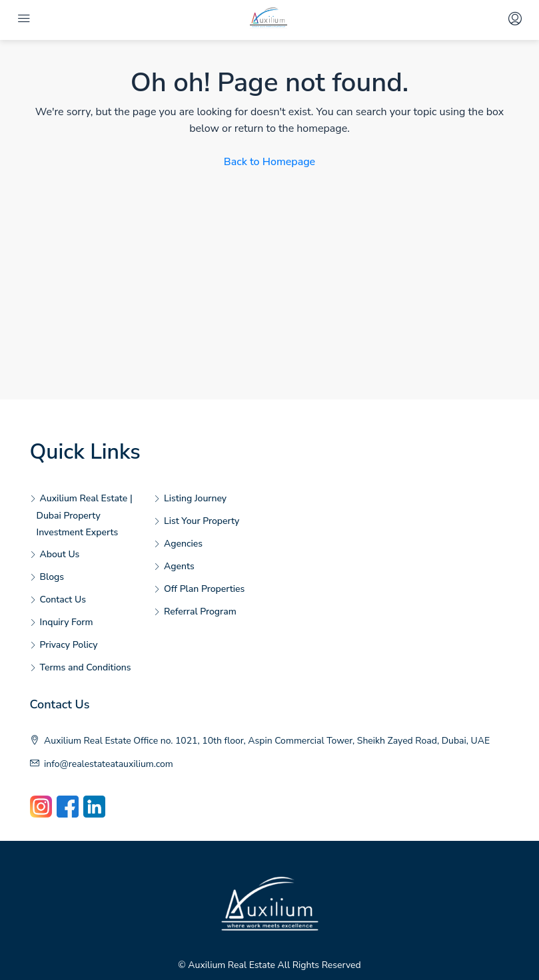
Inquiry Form (67, 622)
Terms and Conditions (86, 667)
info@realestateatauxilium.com (109, 764)
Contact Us (63, 600)
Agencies (183, 544)
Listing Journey (195, 498)
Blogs (52, 577)
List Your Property (202, 521)
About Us (60, 554)
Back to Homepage (269, 162)
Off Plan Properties (204, 589)
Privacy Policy (69, 645)
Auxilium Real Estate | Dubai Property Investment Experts (85, 515)
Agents (179, 566)
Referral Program (200, 612)
